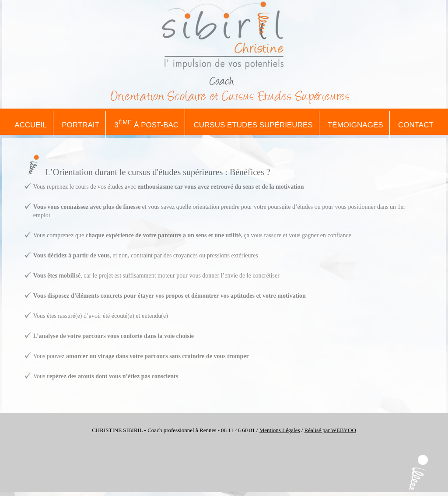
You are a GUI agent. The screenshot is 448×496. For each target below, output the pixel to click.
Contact (416, 125)
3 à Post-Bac (146, 124)
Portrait (80, 125)
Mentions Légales (280, 430)
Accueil (31, 125)
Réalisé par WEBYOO (330, 430)
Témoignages (355, 125)
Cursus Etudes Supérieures (253, 125)
